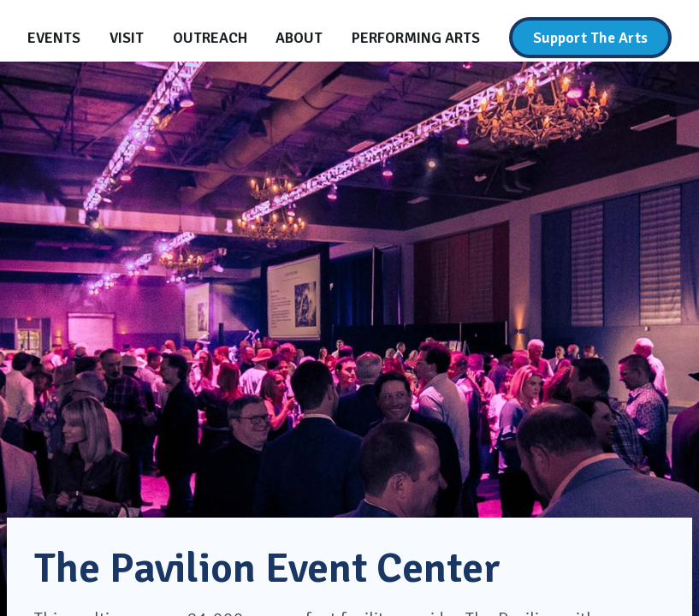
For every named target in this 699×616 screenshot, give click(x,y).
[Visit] (127, 38)
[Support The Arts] (590, 38)
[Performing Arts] (416, 38)
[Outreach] (210, 38)
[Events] (54, 38)
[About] (299, 38)
